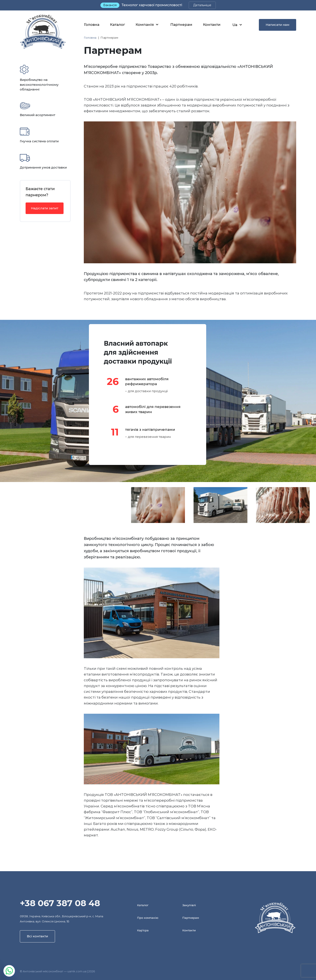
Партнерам (181, 25)
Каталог (117, 25)
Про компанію (148, 918)
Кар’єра (143, 930)
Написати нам (278, 25)
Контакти (212, 25)
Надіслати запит (45, 208)
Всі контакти (37, 936)
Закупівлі (189, 905)
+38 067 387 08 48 (60, 903)
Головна (92, 25)
